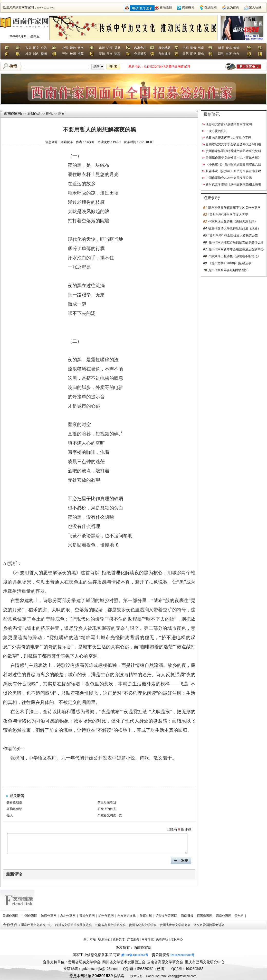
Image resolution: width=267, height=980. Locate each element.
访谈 (102, 48)
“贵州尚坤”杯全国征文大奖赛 (228, 215)
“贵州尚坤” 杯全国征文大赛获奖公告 (233, 235)
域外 (28, 54)
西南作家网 (12, 114)
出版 (229, 54)
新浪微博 (166, 7)
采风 (117, 48)
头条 (28, 48)
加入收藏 (255, 7)
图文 (36, 48)
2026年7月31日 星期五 (25, 36)
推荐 (81, 54)
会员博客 (140, 54)
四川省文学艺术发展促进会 (74, 925)
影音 (193, 48)
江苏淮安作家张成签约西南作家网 (167, 66)
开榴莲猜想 (14, 809)
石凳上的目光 (107, 809)
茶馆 (102, 54)
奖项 (117, 54)
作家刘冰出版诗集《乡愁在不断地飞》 (234, 256)
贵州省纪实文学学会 (143, 925)
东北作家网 (68, 916)
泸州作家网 (106, 916)
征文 (110, 54)
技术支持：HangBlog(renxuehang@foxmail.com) (164, 976)
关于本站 (90, 939)
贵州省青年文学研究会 (175, 925)
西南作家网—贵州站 (230, 916)
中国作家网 (30, 916)
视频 (44, 54)
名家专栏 (140, 48)
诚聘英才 (119, 939)
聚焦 (201, 54)
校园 (73, 54)
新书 (221, 48)
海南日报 (188, 916)
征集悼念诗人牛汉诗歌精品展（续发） (234, 228)
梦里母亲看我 (107, 802)
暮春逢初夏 (14, 802)
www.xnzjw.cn (46, 7)
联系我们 (104, 939)
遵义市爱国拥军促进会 (209, 925)
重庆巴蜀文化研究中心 (37, 925)
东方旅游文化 (127, 916)
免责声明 (162, 939)
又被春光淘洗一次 (110, 815)
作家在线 (146, 916)
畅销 (236, 48)
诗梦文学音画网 (167, 916)
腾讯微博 (188, 7)
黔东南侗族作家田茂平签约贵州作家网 (234, 208)
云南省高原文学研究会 (111, 925)
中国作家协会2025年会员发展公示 (229, 178)
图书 (193, 54)
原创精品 (164, 48)
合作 (236, 54)
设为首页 (233, 7)
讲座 (110, 48)
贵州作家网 (11, 916)
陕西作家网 (49, 916)
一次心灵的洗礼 (216, 131)
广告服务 (133, 939)
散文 (81, 48)
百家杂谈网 (205, 916)
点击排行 (164, 54)
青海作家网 (87, 916)
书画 (186, 48)
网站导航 (148, 939)
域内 (36, 54)
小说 (65, 48)
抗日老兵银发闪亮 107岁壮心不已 (228, 138)
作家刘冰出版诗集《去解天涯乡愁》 (233, 222)
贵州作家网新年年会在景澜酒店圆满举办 (236, 249)
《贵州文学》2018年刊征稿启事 (230, 263)
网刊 (221, 54)
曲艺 (186, 54)
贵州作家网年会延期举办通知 (228, 270)
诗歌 (73, 48)
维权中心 (177, 939)
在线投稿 (211, 7)
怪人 (10, 815)
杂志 (229, 48)
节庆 (201, 48)
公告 (44, 48)
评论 (65, 54)
